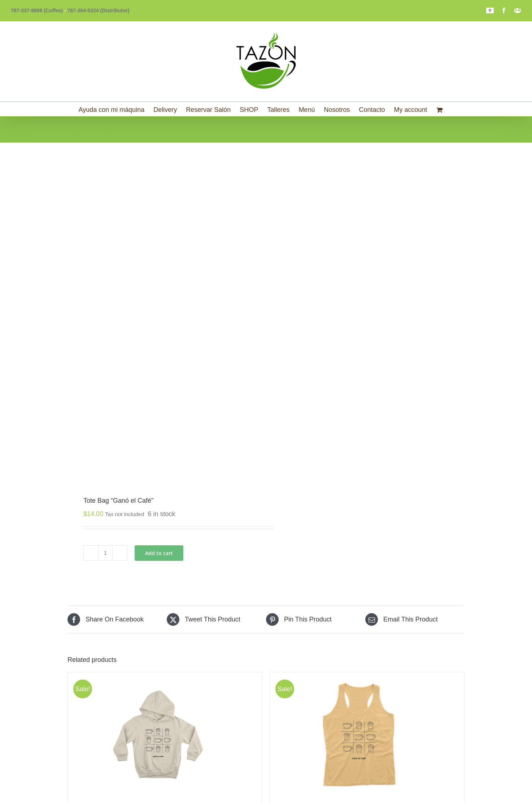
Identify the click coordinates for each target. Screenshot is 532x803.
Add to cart (159, 553)
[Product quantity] (105, 553)
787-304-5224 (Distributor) (98, 10)
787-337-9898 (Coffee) (37, 10)
